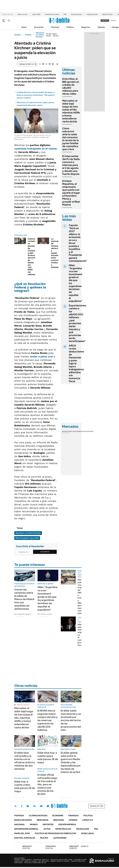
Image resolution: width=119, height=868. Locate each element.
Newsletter (97, 806)
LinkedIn (34, 806)
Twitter (16, 806)
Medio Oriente (108, 14)
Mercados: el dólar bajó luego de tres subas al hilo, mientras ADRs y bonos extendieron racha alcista (71, 111)
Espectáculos (63, 829)
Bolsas (73, 431)
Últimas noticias (38, 816)
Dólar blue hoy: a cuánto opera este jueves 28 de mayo (48, 758)
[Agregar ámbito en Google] (27, 64)
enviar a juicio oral (41, 356)
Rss (96, 829)
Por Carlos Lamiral (45, 614)
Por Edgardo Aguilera (23, 614)
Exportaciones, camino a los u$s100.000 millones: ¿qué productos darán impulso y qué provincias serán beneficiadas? (78, 323)
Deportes (48, 824)
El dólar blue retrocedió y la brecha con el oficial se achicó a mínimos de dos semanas (25, 761)
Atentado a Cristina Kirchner (40, 35)
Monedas (66, 431)
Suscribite (45, 552)
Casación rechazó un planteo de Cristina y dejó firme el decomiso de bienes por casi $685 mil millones (32, 257)
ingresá (113, 20)
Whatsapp (48, 806)
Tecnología (83, 829)
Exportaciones (76, 14)
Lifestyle (88, 820)
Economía (39, 27)
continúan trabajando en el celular (36, 149)
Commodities (81, 431)
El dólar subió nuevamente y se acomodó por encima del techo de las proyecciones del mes (71, 720)
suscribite (105, 20)
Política (70, 27)
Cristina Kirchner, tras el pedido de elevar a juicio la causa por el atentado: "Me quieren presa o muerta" (36, 95)
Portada (19, 816)
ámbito (18, 35)
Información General (26, 829)
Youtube (41, 806)
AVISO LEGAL (88, 833)
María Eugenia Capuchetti (27, 538)
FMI (65, 14)
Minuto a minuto (23, 705)
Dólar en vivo (22, 14)
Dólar (24, 27)
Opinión (101, 27)
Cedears (90, 431)
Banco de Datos (23, 820)
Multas (44, 838)
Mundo (34, 824)
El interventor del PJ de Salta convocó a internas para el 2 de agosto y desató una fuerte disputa (71, 165)
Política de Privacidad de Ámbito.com (56, 833)
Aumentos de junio (52, 14)
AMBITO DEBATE (79, 847)
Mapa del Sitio (22, 833)
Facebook (22, 806)
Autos (47, 829)
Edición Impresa (67, 824)
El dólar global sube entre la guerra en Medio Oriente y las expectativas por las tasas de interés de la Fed (71, 762)
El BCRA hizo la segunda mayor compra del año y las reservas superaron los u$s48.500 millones (48, 720)
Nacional (20, 824)
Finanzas (55, 27)
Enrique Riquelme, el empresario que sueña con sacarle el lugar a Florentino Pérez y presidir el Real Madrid (71, 193)
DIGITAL (28, 847)
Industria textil (92, 14)
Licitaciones (60, 838)
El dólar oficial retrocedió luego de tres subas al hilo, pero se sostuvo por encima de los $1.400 (47, 784)
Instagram (28, 806)
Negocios (86, 27)
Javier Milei (36, 14)
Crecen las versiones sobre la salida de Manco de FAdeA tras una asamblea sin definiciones (24, 599)
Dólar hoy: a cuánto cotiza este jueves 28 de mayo (25, 786)
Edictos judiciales (25, 838)
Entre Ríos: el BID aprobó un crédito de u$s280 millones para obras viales (71, 86)
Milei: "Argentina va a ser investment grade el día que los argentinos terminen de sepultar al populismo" (47, 598)
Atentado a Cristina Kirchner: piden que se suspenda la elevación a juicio (35, 104)
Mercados (42, 820)
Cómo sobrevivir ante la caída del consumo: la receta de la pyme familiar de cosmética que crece (70, 139)
